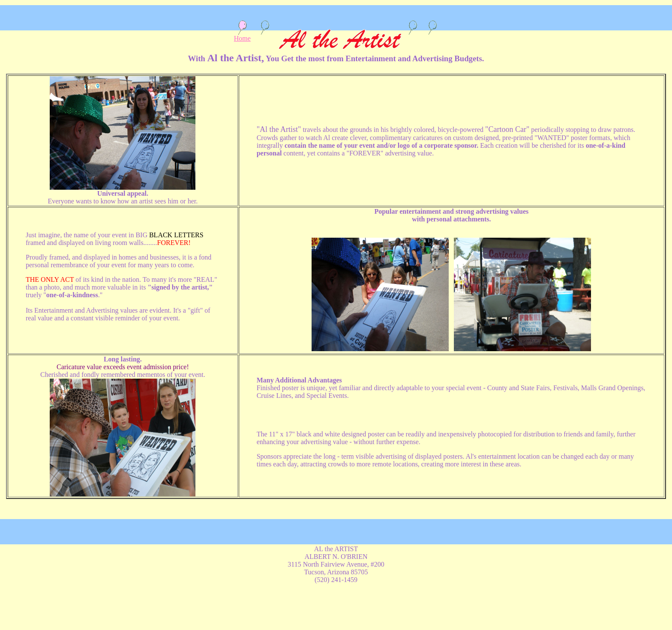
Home (242, 35)
